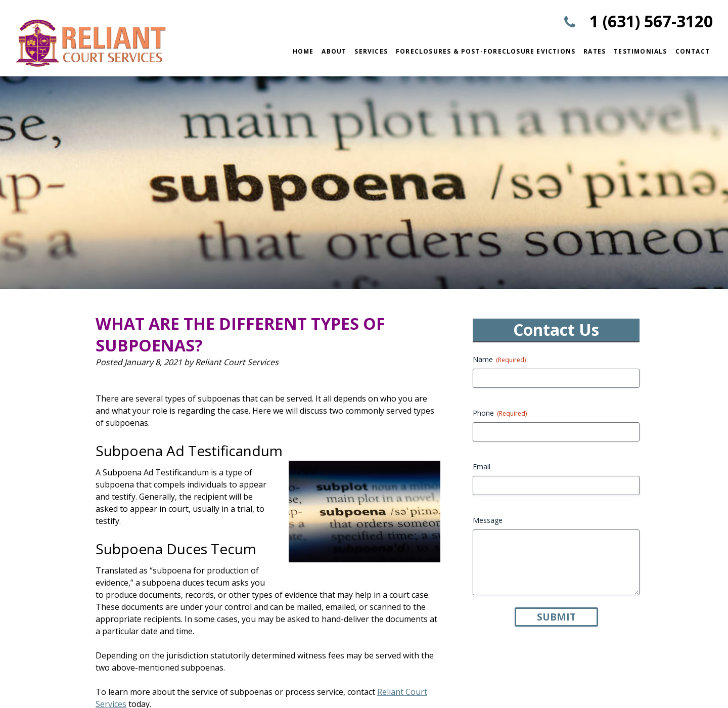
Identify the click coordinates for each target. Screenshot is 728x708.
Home (303, 51)
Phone (500, 413)
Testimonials (640, 51)
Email (482, 467)
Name (499, 359)
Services (371, 51)
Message (488, 520)
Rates (595, 51)
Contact (693, 51)
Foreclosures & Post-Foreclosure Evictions (486, 51)
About (334, 51)
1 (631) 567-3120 (651, 21)
